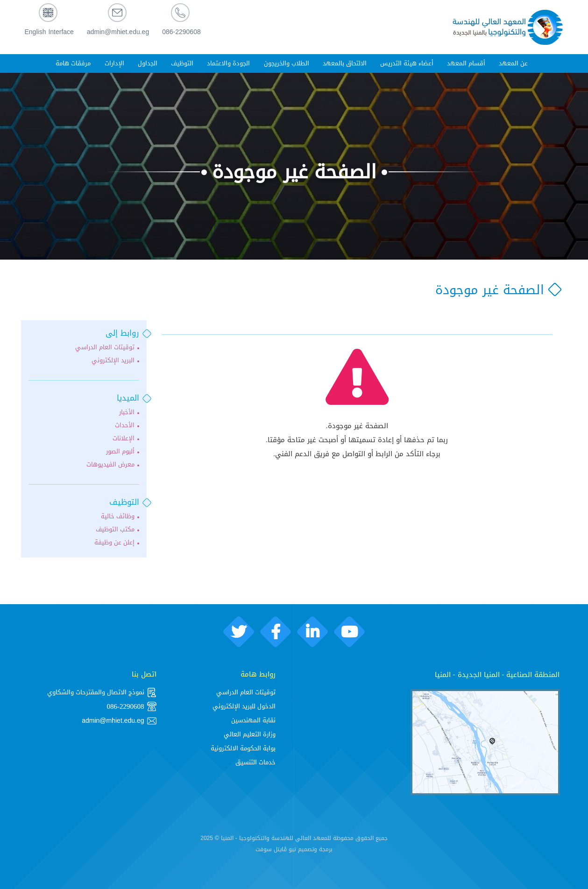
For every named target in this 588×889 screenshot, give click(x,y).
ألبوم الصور (120, 452)
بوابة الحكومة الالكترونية (243, 748)
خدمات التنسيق (255, 762)
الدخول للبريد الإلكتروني (244, 706)
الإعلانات (124, 438)
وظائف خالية (118, 516)
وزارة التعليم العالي (250, 734)
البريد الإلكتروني (113, 360)
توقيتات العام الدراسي (105, 347)
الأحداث (125, 425)
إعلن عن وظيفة (114, 543)
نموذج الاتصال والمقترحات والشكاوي (102, 692)
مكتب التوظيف (115, 529)
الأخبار (127, 412)
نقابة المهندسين (253, 720)
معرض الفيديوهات (110, 465)
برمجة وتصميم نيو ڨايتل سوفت (294, 849)
